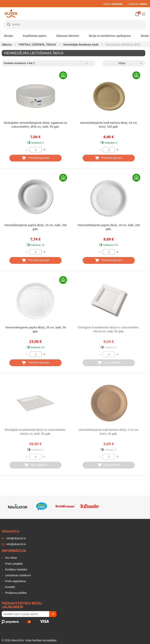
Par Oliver (11, 558)
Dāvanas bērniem (68, 36)
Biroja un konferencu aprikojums (110, 36)
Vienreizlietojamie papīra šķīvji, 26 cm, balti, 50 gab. (36, 329)
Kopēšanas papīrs (35, 36)
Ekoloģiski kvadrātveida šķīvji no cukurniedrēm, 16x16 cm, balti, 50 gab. (109, 329)
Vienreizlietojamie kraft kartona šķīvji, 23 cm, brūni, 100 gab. (109, 125)
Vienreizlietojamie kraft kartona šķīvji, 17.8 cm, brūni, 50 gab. (109, 432)
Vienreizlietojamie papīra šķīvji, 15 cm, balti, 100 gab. (36, 227)
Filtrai (122, 63)
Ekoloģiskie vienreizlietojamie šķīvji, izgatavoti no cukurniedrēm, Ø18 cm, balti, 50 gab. (35, 125)
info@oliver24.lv (14, 544)
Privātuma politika (15, 593)
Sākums (7, 45)
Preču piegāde (13, 564)
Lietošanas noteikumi (17, 575)
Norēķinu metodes (16, 569)
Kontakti (10, 587)
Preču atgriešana (15, 581)
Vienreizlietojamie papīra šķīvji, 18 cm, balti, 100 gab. (109, 227)
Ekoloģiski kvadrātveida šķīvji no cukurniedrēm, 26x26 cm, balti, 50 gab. (35, 432)
